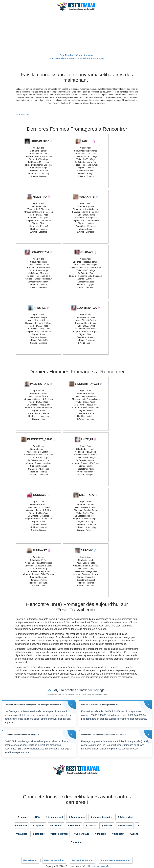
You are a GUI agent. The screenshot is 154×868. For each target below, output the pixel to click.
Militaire (108, 826)
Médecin (102, 834)
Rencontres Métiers (80, 59)
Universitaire (82, 834)
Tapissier (39, 826)
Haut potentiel (60, 834)
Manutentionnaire (102, 817)
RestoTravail (30, 861)
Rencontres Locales (83, 861)
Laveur (24, 817)
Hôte (38, 817)
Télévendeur (126, 817)
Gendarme (126, 826)
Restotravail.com (97, 866)
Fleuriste (22, 826)
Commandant (55, 817)
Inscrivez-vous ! (23, 115)
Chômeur (57, 826)
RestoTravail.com (59, 59)
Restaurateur (78, 817)
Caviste (92, 826)
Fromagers (99, 59)
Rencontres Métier (54, 861)
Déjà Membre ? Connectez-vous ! (77, 55)
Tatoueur (40, 834)
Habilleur (75, 826)
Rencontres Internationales (116, 861)
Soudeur (119, 834)
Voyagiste (22, 834)
